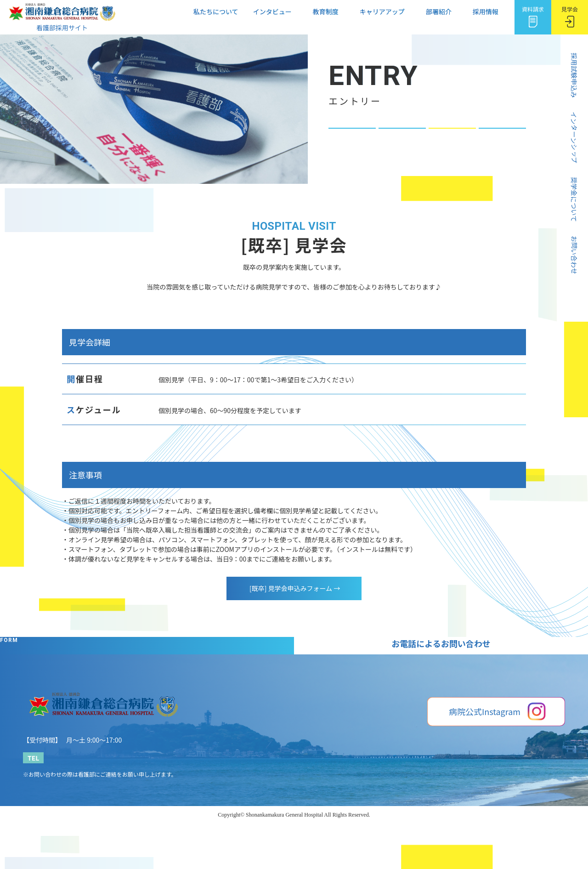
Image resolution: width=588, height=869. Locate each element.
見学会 (570, 15)
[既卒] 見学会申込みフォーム (294, 588)
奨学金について (352, 145)
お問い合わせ (502, 145)
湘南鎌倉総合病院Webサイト (463, 821)
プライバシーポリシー (537, 821)
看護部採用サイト (62, 23)
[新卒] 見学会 (402, 145)
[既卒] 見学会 (452, 145)
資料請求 (533, 15)
